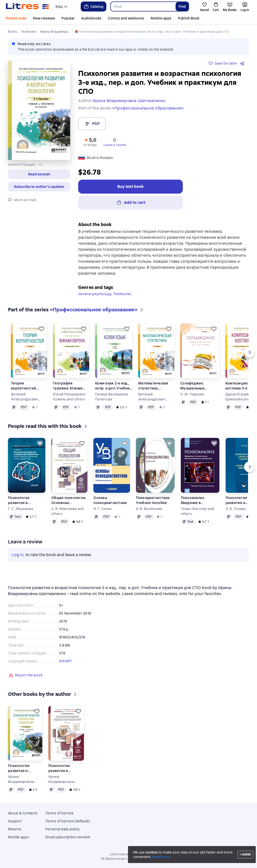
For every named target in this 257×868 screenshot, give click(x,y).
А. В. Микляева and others (68, 511)
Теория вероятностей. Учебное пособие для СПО (27, 386)
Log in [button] (18, 555)
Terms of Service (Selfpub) (68, 821)
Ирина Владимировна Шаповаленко (21, 779)
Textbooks (122, 294)
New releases (44, 18)
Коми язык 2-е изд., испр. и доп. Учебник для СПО (113, 386)
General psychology (95, 294)
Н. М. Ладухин (192, 394)
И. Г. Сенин (102, 509)
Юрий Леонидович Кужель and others (69, 397)
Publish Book (189, 18)
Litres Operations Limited (129, 854)
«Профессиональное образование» (148, 108)
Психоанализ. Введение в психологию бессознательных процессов (196, 500)
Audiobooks (91, 18)
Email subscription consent (68, 837)
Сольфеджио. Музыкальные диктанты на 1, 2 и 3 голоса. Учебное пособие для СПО (197, 386)
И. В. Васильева (149, 509)
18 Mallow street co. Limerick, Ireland (128, 859)
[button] (90, 142)
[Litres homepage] (28, 6)
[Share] (243, 63)
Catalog (93, 6)
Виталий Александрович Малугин (24, 397)
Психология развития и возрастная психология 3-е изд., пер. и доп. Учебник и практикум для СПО (22, 768)
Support (15, 821)
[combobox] (143, 6)
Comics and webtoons (126, 18)
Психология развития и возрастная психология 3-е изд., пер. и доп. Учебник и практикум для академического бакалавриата (63, 768)
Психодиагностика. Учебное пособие (153, 500)
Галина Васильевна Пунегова (112, 397)
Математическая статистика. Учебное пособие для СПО (154, 386)
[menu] (62, 6)
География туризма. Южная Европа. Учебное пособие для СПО (68, 386)
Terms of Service (59, 813)
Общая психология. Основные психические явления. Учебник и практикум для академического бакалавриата (69, 500)
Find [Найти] (182, 6)
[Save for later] (42, 329)
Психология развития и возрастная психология (19, 500)
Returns (15, 829)
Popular (68, 18)
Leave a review (115, 145)
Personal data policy (62, 829)
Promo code (16, 18)
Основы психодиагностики (110, 500)
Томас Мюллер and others (198, 511)
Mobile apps (161, 18)
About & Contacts (23, 813)
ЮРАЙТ (65, 661)
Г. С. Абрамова (21, 509)
